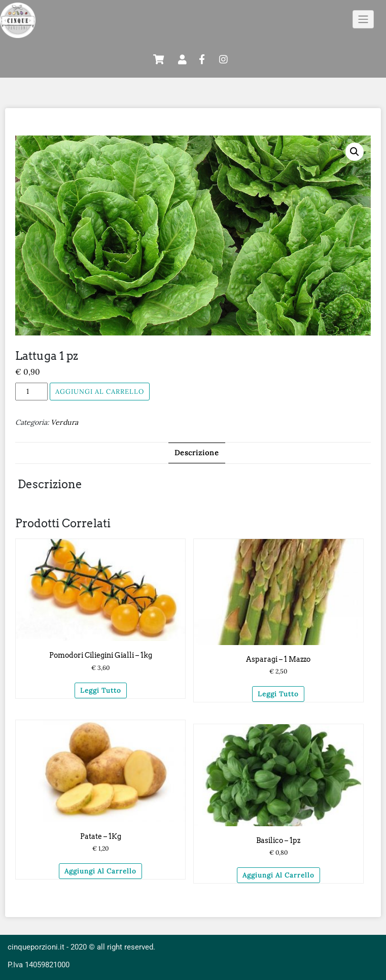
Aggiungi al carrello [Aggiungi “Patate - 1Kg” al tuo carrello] (100, 871)
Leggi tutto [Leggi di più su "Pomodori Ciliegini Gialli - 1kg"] (101, 690)
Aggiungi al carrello (100, 392)
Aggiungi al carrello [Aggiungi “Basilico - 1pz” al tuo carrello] (278, 875)
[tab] (197, 453)
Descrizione (197, 453)
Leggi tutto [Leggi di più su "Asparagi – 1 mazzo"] (278, 694)
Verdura (65, 422)
